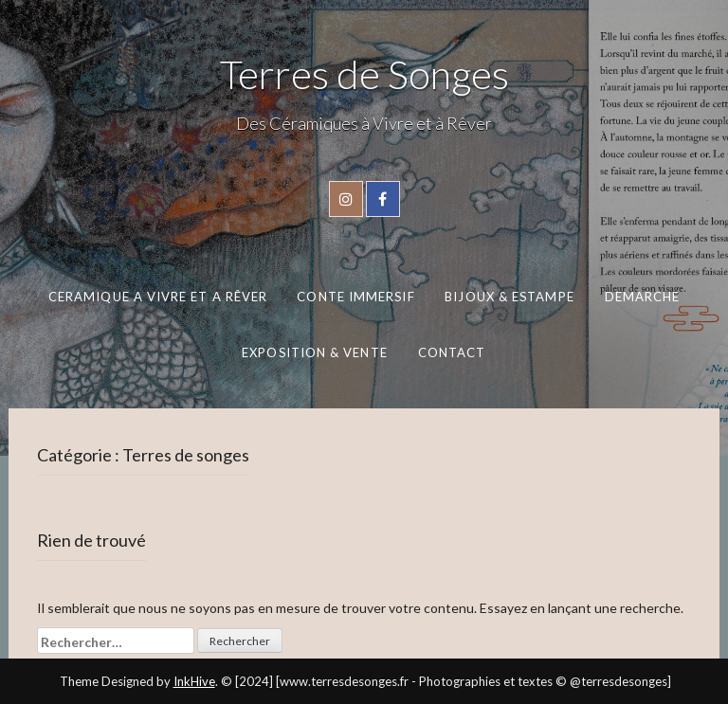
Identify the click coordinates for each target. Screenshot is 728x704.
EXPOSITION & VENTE (315, 352)
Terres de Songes (364, 74)
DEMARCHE (642, 297)
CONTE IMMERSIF (355, 297)
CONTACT (452, 352)
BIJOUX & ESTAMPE (509, 297)
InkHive (194, 681)
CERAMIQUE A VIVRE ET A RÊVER (157, 297)
